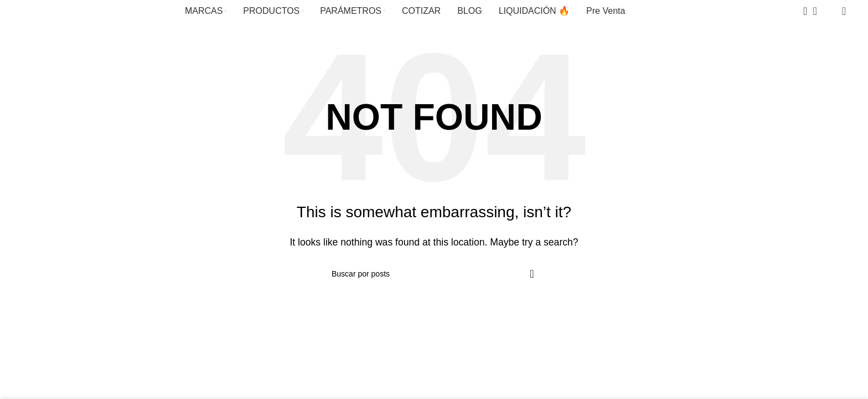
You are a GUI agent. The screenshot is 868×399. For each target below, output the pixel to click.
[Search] (802, 11)
